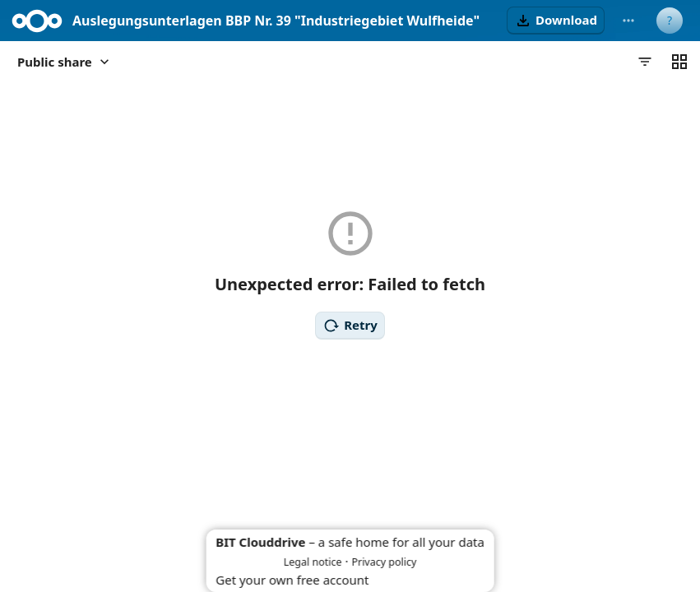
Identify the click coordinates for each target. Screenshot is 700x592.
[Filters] (645, 62)
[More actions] (628, 21)
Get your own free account (292, 580)
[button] (556, 21)
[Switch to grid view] (679, 62)
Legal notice (313, 562)
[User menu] (670, 21)
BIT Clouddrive (260, 542)
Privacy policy (384, 562)
